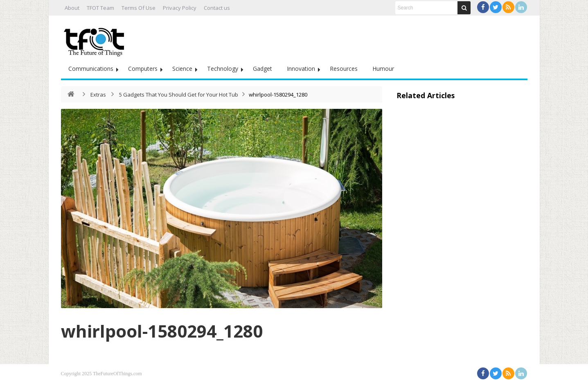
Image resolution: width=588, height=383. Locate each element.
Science (182, 69)
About (72, 8)
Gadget (262, 69)
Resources (344, 69)
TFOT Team (100, 8)
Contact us (217, 8)
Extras (98, 95)
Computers (143, 69)
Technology (223, 69)
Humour (383, 69)
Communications (91, 69)
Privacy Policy (180, 8)
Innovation (301, 69)
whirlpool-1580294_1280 (162, 331)
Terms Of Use (139, 8)
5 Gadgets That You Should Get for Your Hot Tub (179, 95)
